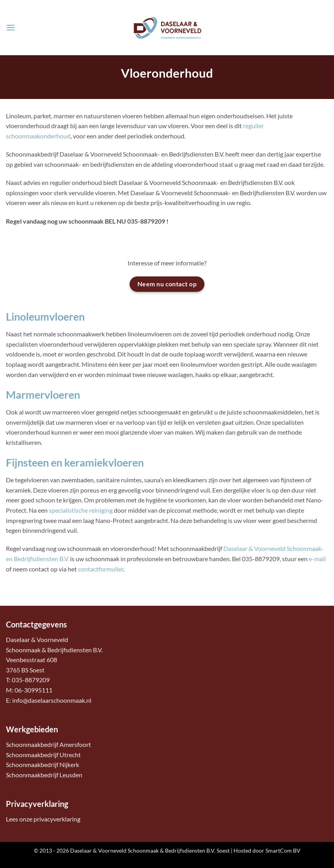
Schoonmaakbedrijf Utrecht (43, 755)
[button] (11, 27)
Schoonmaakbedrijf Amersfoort (48, 744)
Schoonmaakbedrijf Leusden (44, 775)
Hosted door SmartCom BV (267, 850)
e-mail (317, 559)
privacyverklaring (57, 819)
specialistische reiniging (81, 510)
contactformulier (101, 569)
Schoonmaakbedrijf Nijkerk (43, 764)
